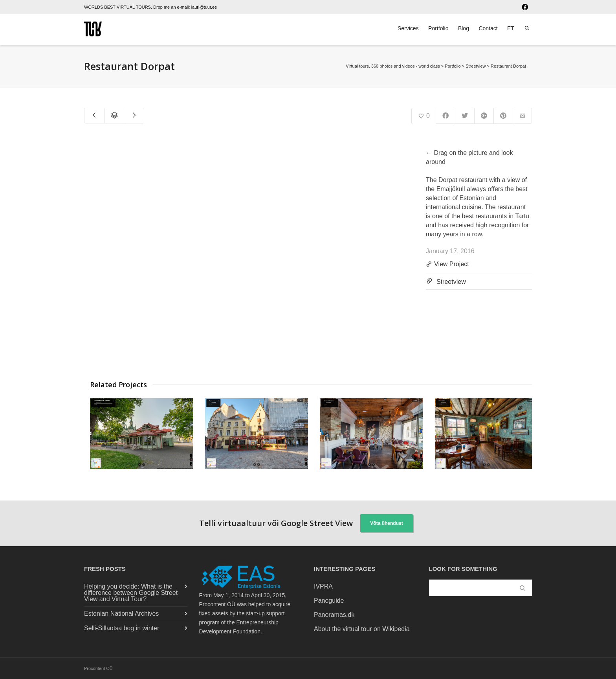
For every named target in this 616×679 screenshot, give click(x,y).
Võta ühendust (386, 523)
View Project (447, 265)
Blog (464, 28)
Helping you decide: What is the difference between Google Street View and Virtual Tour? (131, 593)
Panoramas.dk (334, 615)
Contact (488, 28)
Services (408, 28)
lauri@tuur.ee (204, 7)
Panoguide (329, 601)
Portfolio (438, 28)
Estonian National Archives (121, 614)
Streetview (451, 282)
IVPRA (323, 586)
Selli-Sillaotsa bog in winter (122, 628)
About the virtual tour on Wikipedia (362, 629)
